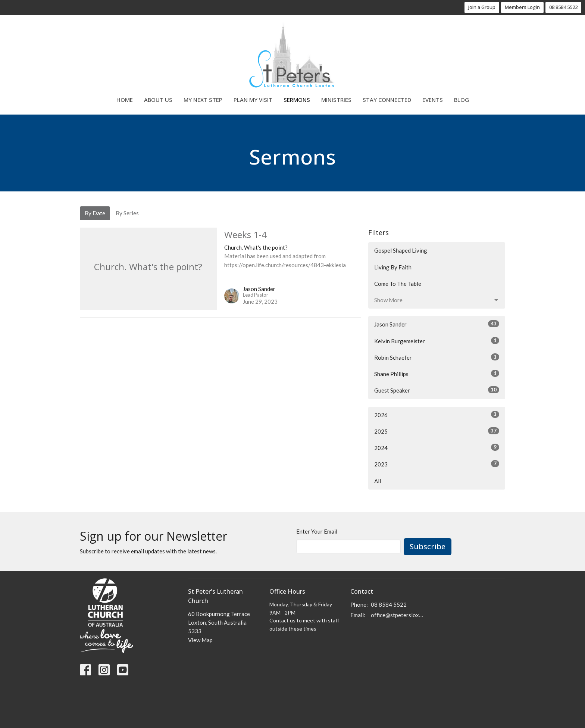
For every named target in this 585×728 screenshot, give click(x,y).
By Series (127, 213)
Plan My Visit (253, 100)
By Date (95, 213)
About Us (158, 100)
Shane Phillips (437, 374)
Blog (462, 100)
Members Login (522, 7)
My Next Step (203, 100)
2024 (437, 447)
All (378, 481)
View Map (200, 640)
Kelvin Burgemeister (437, 341)
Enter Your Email (317, 531)
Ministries (336, 100)
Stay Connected (387, 100)
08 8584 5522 (563, 7)
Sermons (297, 100)
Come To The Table (398, 284)
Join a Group (482, 7)
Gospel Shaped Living (401, 250)
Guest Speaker (437, 390)
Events (433, 100)
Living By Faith (393, 267)
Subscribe (428, 546)
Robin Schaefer (437, 357)
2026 (437, 415)
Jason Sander (437, 324)
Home (125, 100)
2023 (437, 464)
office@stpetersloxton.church (398, 615)
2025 (437, 431)
